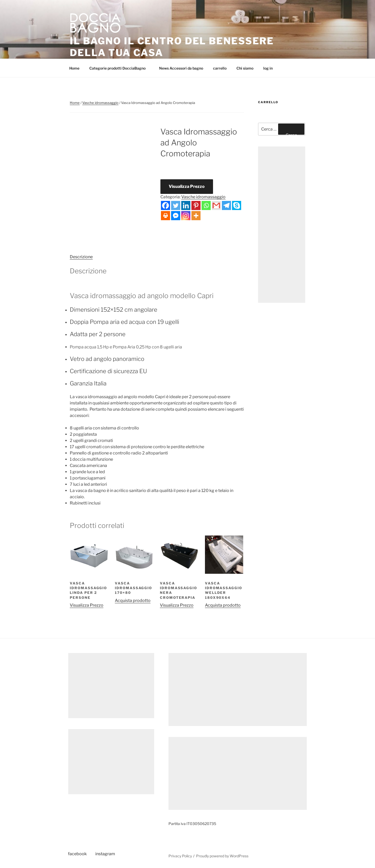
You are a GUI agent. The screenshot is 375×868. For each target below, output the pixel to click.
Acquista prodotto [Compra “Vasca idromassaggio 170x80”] (133, 601)
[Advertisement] (282, 225)
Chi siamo (245, 68)
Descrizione (81, 257)
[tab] (81, 257)
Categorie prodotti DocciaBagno (120, 68)
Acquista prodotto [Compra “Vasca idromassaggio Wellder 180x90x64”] (223, 605)
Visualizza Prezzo (187, 186)
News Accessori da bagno (181, 68)
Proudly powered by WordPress (222, 856)
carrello (220, 68)
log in (268, 68)
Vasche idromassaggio (100, 103)
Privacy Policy (180, 856)
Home (74, 68)
